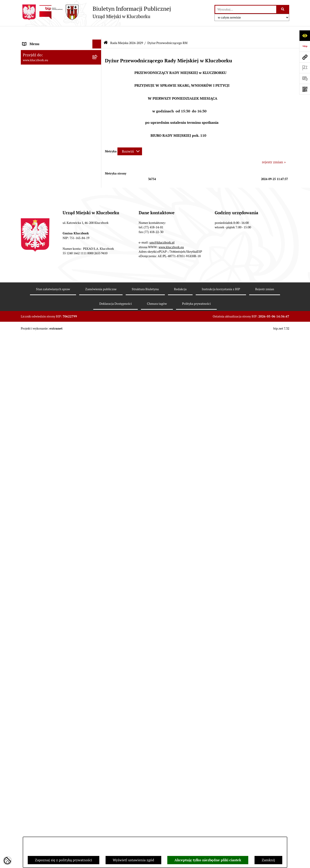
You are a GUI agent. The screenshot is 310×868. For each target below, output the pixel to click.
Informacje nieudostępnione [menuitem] (45, 284)
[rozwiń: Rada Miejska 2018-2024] (98, 225)
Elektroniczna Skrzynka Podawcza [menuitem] (50, 466)
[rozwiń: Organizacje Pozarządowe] (98, 440)
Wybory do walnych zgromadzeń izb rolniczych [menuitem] (51, 680)
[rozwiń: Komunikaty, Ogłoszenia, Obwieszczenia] (98, 458)
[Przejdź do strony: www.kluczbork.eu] (305, 57)
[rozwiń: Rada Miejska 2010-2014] (98, 243)
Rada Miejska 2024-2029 (127, 31)
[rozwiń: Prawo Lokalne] (98, 308)
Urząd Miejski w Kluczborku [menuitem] (45, 252)
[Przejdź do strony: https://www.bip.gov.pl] (305, 46)
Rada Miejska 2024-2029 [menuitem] (42, 50)
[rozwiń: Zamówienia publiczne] (98, 370)
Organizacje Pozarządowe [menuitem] (43, 440)
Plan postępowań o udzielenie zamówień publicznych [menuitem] (55, 396)
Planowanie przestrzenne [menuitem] (43, 352)
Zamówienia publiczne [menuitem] (41, 370)
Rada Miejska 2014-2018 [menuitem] (42, 234)
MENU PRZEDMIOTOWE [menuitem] (42, 275)
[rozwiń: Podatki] (98, 334)
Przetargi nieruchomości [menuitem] (42, 343)
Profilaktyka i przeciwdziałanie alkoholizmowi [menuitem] (47, 592)
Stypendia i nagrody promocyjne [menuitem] (49, 668)
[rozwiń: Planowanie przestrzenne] (98, 352)
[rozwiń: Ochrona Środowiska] (98, 476)
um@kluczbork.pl (162, 792)
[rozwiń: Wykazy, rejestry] (98, 499)
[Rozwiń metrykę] (130, 139)
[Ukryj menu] (97, 32)
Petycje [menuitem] (28, 431)
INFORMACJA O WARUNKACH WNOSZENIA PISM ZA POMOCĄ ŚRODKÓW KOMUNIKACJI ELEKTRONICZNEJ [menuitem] (49, 709)
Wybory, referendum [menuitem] (39, 508)
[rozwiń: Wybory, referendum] (98, 508)
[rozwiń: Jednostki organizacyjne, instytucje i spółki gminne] (98, 261)
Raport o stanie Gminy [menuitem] (41, 325)
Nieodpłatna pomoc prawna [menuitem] (45, 543)
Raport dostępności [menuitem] (38, 659)
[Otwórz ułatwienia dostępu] (305, 36)
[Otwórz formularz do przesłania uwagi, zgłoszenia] (305, 78)
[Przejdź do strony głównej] (96, 12)
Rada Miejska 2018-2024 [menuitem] (42, 225)
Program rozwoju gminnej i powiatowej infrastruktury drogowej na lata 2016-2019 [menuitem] (57, 564)
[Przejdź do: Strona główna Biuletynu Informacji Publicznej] (106, 31)
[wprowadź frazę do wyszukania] (246, 9)
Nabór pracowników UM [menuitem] (42, 552)
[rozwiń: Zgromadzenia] (98, 535)
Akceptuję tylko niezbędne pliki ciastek (208, 860)
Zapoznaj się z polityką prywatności (64, 860)
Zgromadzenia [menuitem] (34, 534)
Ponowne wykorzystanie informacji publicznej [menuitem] (51, 296)
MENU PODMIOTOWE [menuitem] (40, 41)
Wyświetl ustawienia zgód (133, 860)
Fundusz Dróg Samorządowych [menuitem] (47, 636)
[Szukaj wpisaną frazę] (283, 9)
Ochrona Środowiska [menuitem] (39, 475)
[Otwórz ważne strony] (305, 68)
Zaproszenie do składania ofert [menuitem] (47, 407)
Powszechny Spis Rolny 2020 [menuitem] (46, 627)
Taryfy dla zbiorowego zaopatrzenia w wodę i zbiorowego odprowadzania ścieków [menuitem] (57, 616)
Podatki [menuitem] (29, 334)
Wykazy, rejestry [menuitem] (35, 499)
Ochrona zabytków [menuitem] (37, 361)
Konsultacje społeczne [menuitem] (40, 604)
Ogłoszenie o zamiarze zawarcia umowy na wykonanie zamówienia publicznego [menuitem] (57, 419)
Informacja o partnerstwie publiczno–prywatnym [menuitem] (53, 578)
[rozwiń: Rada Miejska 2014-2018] (98, 234)
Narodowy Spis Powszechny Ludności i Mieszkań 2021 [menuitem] (54, 648)
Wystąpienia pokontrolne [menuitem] (43, 525)
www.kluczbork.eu (171, 797)
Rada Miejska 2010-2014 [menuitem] (42, 243)
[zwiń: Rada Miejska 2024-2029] (98, 50)
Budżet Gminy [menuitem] (34, 316)
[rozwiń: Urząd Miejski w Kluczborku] (98, 252)
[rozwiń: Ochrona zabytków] (98, 361)
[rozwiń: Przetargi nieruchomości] (98, 343)
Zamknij (268, 860)
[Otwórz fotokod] (305, 89)
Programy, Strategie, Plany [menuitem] (44, 449)
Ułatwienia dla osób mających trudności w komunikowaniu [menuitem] (56, 487)
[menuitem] (61, 62)
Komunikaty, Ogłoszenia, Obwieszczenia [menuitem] (55, 457)
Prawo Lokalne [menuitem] (34, 307)
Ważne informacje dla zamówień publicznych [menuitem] (49, 381)
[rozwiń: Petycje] (98, 431)
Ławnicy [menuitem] (29, 516)
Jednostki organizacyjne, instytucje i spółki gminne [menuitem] (57, 264)
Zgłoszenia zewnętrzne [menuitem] (41, 692)
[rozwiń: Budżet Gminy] (98, 316)
